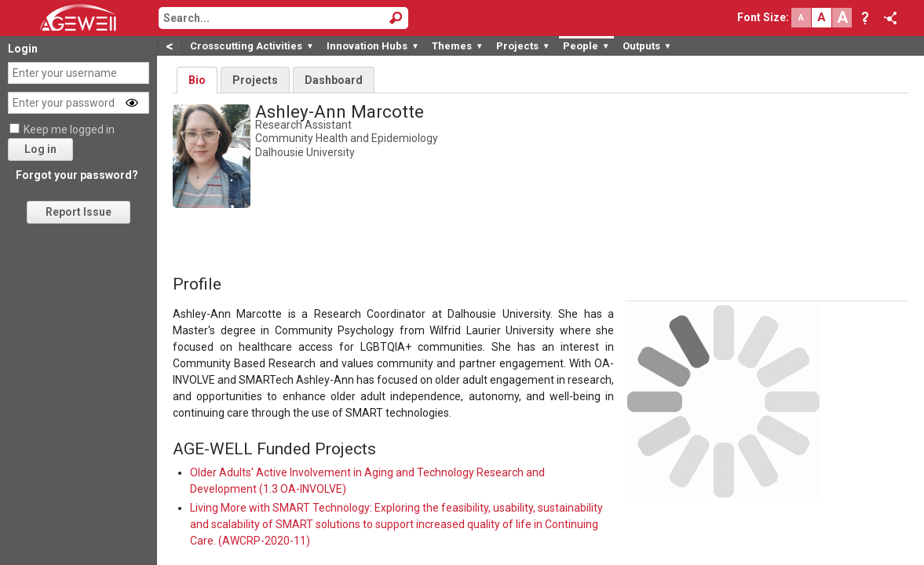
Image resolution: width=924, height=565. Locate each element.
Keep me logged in (69, 129)
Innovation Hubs (373, 46)
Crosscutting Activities (252, 46)
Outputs (647, 46)
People (586, 46)
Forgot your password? (77, 175)
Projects (523, 46)
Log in (40, 149)
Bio (197, 80)
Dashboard (334, 80)
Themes (458, 46)
